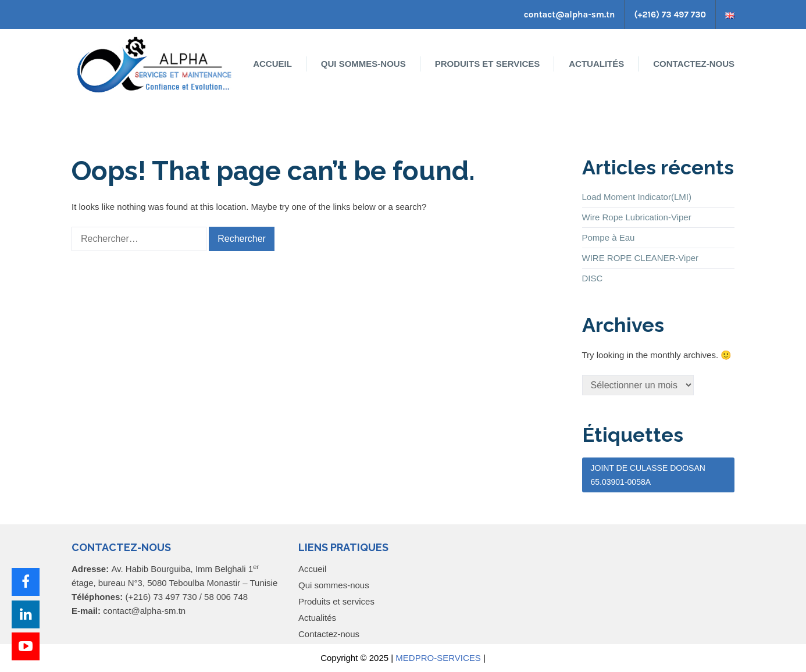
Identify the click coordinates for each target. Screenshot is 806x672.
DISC (593, 278)
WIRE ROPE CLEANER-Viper (641, 258)
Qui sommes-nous (363, 64)
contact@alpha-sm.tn (570, 15)
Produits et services (488, 64)
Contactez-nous (694, 64)
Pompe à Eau (609, 237)
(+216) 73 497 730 (670, 15)
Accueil (272, 64)
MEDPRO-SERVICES (438, 658)
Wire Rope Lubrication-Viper (637, 217)
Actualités (596, 64)
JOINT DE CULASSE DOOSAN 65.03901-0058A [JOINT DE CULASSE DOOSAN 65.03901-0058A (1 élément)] (648, 475)
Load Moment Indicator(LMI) (637, 197)
